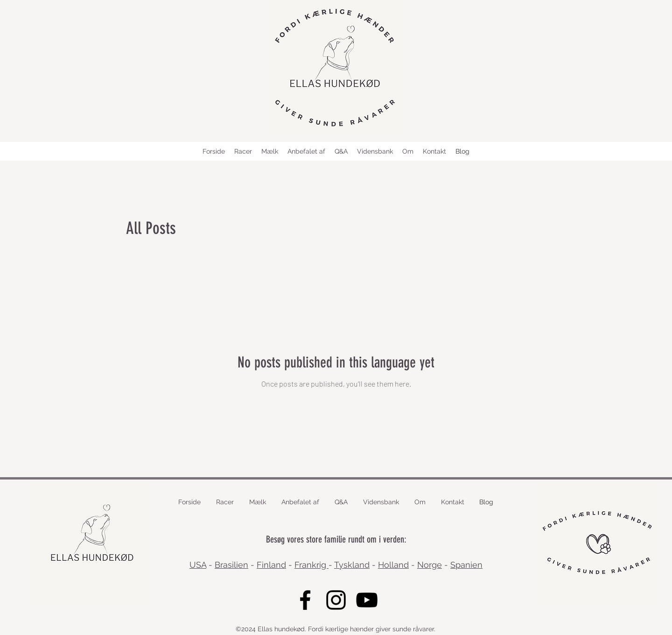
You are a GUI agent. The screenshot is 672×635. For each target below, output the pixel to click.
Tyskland (352, 565)
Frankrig (311, 565)
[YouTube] (367, 600)
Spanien (466, 565)
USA (198, 565)
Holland (393, 565)
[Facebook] (305, 600)
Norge (430, 565)
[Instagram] (336, 600)
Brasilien (231, 565)
